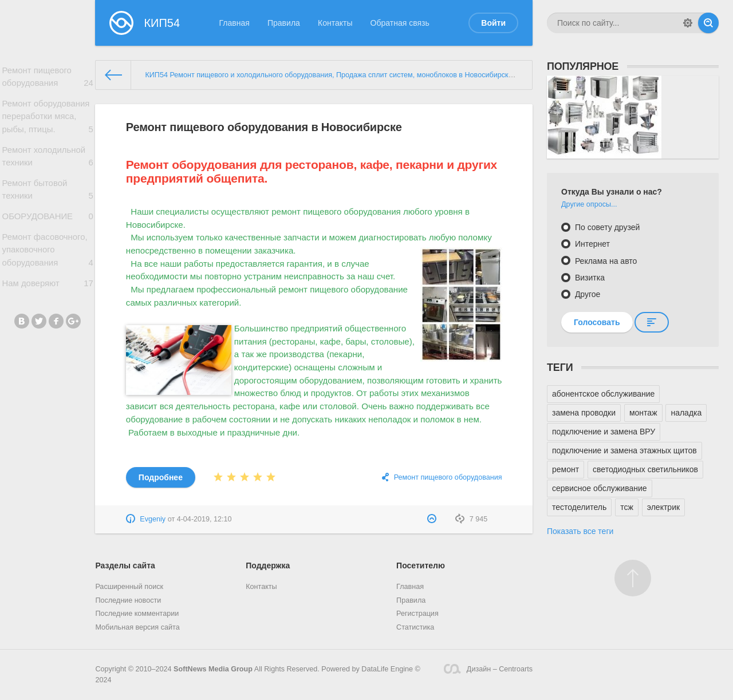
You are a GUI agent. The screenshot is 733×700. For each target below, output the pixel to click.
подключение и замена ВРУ (604, 432)
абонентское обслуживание (603, 394)
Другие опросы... (589, 204)
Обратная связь (400, 23)
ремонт (565, 469)
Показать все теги (580, 531)
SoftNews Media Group (213, 669)
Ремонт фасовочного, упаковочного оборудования (48, 262)
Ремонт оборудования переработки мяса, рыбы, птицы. (48, 120)
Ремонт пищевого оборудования (48, 78)
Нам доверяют (48, 297)
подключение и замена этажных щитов (624, 450)
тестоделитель (579, 507)
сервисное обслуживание (600, 488)
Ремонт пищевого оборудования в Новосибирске (264, 127)
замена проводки (584, 413)
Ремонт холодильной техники (48, 161)
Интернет (591, 244)
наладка (686, 413)
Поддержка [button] (268, 565)
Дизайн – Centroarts (488, 669)
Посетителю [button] (421, 565)
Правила (284, 23)
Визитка (589, 278)
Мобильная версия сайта (137, 627)
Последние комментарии (137, 614)
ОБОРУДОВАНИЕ (48, 226)
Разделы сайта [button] (125, 565)
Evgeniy (153, 519)
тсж (627, 507)
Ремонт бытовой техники (48, 197)
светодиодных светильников (645, 469)
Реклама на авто (605, 261)
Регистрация (417, 614)
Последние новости (128, 600)
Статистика (415, 627)
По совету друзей (606, 227)
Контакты (335, 23)
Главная (235, 23)
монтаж (643, 413)
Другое (586, 294)
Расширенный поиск (129, 587)
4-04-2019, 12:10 (204, 519)
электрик (663, 507)
